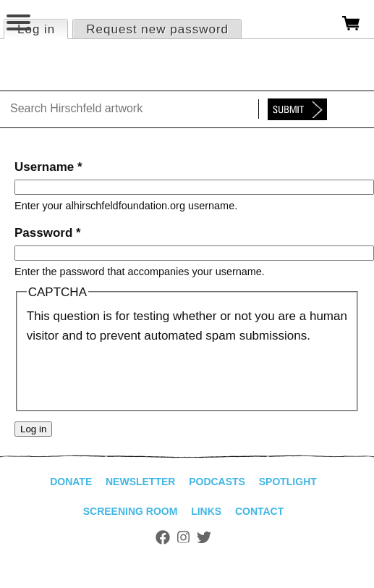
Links (206, 511)
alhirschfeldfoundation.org (61, 69)
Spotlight (288, 482)
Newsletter (140, 482)
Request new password (157, 29)
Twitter (204, 537)
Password (48, 233)
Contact (259, 511)
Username (48, 167)
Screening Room (131, 511)
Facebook (163, 537)
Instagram (183, 537)
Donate (71, 482)
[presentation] (137, 374)
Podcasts (217, 482)
